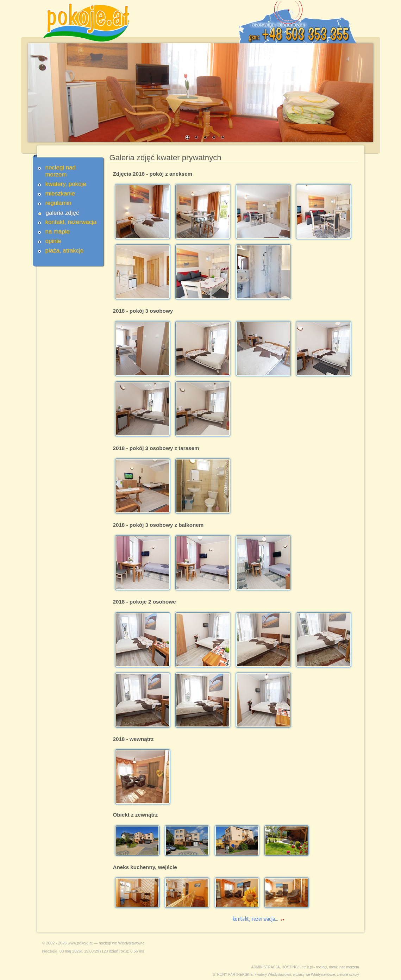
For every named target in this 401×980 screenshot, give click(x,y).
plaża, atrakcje (65, 251)
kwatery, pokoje (66, 184)
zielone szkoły (348, 975)
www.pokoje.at (80, 943)
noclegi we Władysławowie (122, 943)
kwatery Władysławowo (273, 975)
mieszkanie (60, 193)
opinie (53, 241)
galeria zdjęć (62, 213)
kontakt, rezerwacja (71, 222)
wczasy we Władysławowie (314, 975)
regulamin (58, 203)
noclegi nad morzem (61, 171)
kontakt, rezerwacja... (255, 919)
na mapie (58, 232)
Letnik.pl (306, 967)
